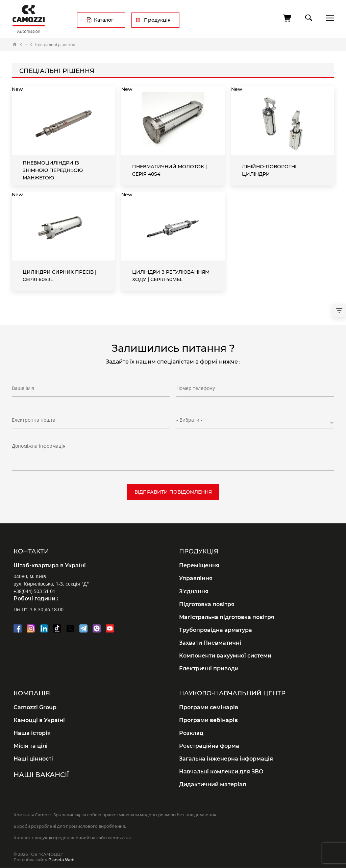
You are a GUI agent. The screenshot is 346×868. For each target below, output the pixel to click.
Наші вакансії (41, 775)
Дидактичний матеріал (213, 784)
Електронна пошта (34, 420)
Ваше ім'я (23, 388)
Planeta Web (61, 860)
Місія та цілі (31, 746)
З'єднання (194, 591)
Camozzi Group (35, 707)
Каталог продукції (27, 45)
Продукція (157, 20)
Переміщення (199, 565)
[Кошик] (288, 18)
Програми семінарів (209, 707)
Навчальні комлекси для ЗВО (221, 772)
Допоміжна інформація (39, 446)
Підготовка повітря (207, 604)
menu (328, 18)
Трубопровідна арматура (216, 630)
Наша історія (32, 733)
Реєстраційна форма (209, 746)
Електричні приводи (209, 668)
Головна (15, 45)
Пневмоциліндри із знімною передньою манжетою (53, 170)
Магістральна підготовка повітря (227, 617)
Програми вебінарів (208, 720)
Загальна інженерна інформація (226, 759)
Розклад (191, 733)
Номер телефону (196, 388)
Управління (196, 578)
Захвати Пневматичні (210, 643)
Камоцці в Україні (39, 720)
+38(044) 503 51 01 (34, 591)
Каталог (104, 20)
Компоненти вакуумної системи (225, 656)
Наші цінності (33, 759)
